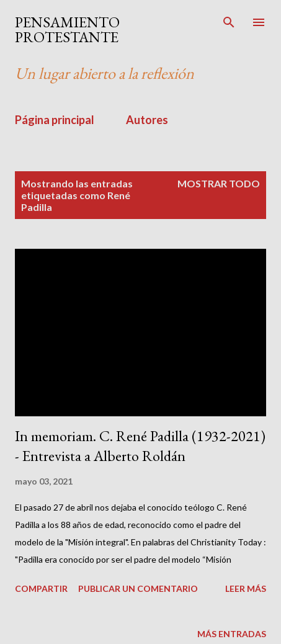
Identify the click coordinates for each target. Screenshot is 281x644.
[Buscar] (229, 22)
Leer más (246, 588)
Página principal (55, 120)
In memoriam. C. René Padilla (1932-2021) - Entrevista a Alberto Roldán (140, 446)
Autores (147, 120)
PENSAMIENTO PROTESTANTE (67, 29)
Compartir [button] (41, 588)
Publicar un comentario (138, 588)
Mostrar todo (219, 183)
